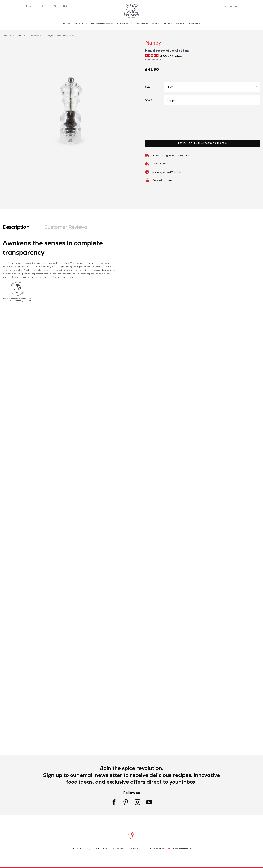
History (67, 6)
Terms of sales (118, 848)
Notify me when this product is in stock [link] (203, 143)
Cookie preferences (155, 848)
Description (16, 227)
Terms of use (101, 848)
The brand (31, 6)
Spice (149, 100)
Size (148, 87)
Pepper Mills (36, 35)
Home (6, 35)
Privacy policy (135, 848)
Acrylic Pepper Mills (56, 35)
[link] (215, 6)
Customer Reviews (66, 227)
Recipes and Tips (50, 6)
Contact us (76, 848)
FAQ (88, 848)
